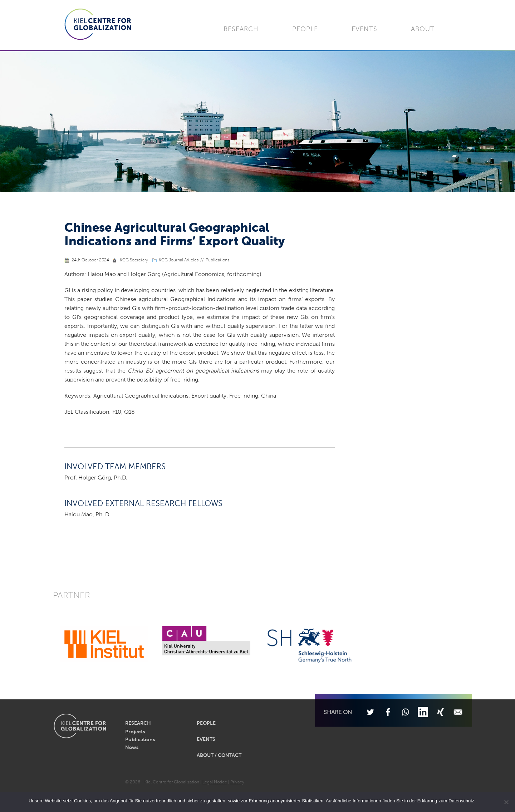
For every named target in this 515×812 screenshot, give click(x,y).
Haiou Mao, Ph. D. (87, 515)
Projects (135, 732)
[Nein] (506, 802)
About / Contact (219, 756)
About (423, 29)
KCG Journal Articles (179, 260)
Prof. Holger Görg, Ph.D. (96, 478)
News (132, 748)
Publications (217, 260)
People (305, 29)
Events (364, 29)
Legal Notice (215, 782)
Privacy (237, 782)
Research (241, 29)
